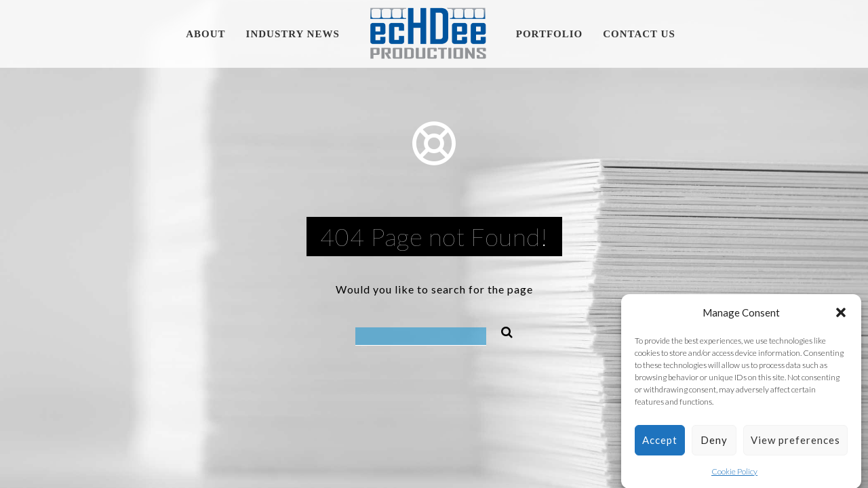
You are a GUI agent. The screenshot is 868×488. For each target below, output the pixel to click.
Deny (714, 443)
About (205, 34)
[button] (841, 315)
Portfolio (549, 34)
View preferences (795, 443)
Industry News (293, 34)
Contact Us (639, 34)
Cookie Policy (734, 473)
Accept (660, 443)
